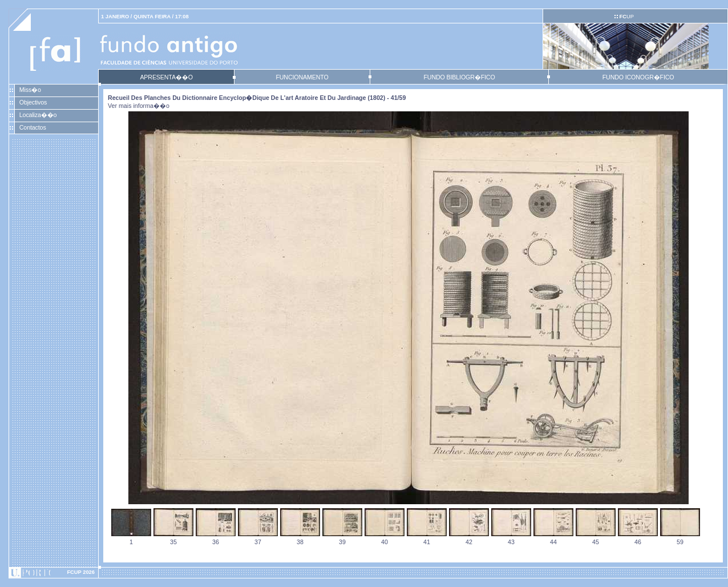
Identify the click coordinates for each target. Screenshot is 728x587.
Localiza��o (38, 115)
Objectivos (33, 102)
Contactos (33, 127)
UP (626, 17)
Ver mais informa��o (139, 106)
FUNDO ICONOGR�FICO (638, 77)
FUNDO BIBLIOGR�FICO (459, 77)
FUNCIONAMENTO (302, 77)
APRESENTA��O (166, 77)
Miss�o (30, 90)
